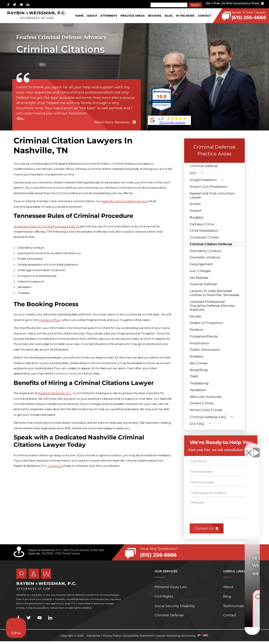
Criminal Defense (204, 166)
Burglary (197, 217)
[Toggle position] (236, 447)
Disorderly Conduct (206, 251)
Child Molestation (204, 231)
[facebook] (8, 5)
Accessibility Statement (138, 636)
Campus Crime (202, 224)
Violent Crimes (202, 403)
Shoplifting (199, 370)
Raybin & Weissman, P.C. (55, 393)
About (92, 16)
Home (79, 16)
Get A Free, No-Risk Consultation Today (235, 3)
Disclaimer (94, 636)
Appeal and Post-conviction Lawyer (212, 195)
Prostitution (199, 343)
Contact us (55, 466)
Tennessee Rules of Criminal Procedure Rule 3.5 (47, 226)
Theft (194, 376)
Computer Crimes (204, 237)
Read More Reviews (112, 122)
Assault (196, 211)
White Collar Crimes (206, 410)
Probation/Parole (204, 336)
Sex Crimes (199, 363)
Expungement (201, 264)
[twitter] (15, 5)
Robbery (197, 356)
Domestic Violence (205, 257)
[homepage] (37, 16)
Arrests (195, 204)
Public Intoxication (205, 350)
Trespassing (199, 383)
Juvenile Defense (203, 284)
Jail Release (199, 278)
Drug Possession (203, 180)
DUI (193, 173)
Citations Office (49, 320)
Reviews (155, 16)
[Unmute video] (160, 447)
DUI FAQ (197, 424)
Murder (196, 316)
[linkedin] (28, 5)
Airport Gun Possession (209, 187)
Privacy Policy (112, 636)
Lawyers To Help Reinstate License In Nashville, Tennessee (214, 293)
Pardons (196, 330)
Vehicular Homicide (206, 397)
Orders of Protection (206, 323)
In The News (185, 16)
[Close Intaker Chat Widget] (249, 447)
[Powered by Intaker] (217, 631)
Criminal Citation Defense (211, 244)
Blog (169, 16)
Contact (205, 16)
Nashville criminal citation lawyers (124, 201)
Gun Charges (200, 271)
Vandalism (198, 390)
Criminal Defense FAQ (208, 417)
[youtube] (22, 5)
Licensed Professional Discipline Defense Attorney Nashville (212, 306)
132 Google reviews (172, 122)
